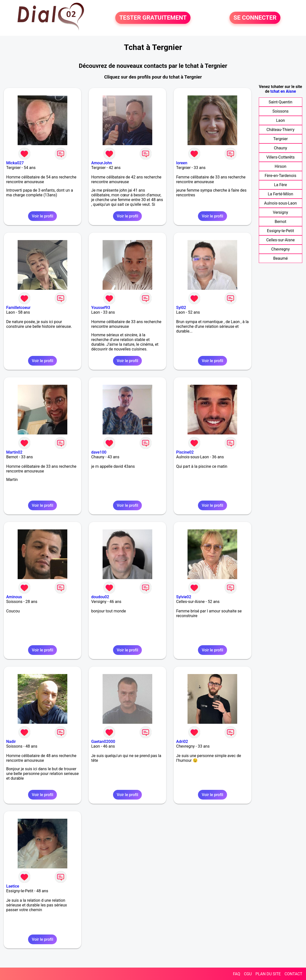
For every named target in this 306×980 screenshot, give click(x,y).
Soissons (281, 111)
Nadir (11, 742)
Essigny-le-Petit (281, 231)
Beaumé (281, 258)
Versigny (281, 212)
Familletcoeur (18, 308)
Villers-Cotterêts (280, 157)
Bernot (281, 222)
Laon (281, 120)
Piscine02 (185, 452)
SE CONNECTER (255, 18)
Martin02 (14, 452)
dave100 (99, 452)
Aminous (14, 597)
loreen (182, 163)
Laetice (13, 886)
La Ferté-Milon (280, 194)
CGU (248, 974)
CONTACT (293, 974)
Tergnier (280, 139)
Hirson (281, 166)
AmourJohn (102, 163)
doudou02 (100, 597)
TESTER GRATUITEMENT (153, 18)
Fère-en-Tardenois (281, 176)
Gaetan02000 (103, 742)
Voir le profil (42, 216)
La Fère (280, 185)
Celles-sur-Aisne (281, 240)
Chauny (281, 148)
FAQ (237, 974)
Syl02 (181, 308)
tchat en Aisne (283, 91)
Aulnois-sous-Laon (280, 203)
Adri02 (182, 742)
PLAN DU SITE (268, 974)
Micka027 (15, 163)
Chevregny (281, 249)
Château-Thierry (281, 130)
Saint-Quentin (280, 102)
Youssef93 (101, 308)
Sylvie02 (184, 597)
